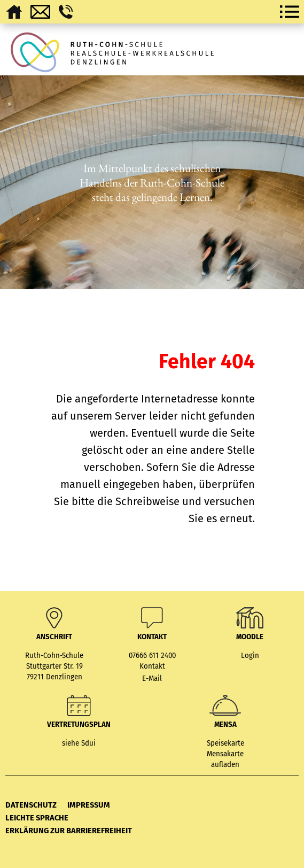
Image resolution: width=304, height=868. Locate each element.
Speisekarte (225, 743)
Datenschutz (31, 805)
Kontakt (152, 666)
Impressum (89, 805)
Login (250, 656)
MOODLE (250, 637)
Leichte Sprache (37, 818)
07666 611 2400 (152, 656)
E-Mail (152, 679)
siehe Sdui (79, 743)
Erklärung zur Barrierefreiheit (69, 831)
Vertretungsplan (79, 725)
